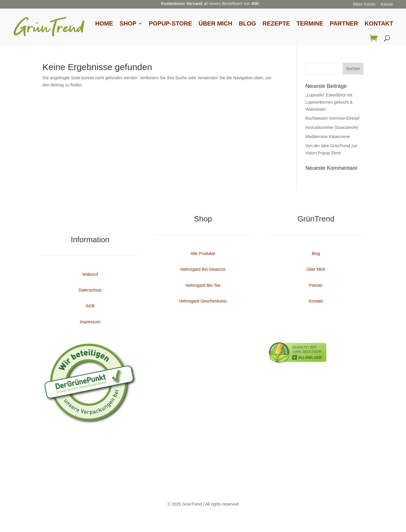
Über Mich (215, 23)
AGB (90, 306)
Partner (344, 23)
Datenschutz (90, 290)
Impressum (90, 322)
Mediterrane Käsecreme (328, 137)
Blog (248, 23)
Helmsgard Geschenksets (203, 301)
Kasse (387, 4)
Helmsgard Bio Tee (203, 285)
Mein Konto (364, 4)
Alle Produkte (203, 254)
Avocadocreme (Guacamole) (332, 127)
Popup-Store (170, 23)
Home (104, 23)
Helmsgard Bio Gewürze (203, 269)
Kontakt (379, 23)
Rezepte (276, 23)
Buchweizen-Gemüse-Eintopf (332, 118)
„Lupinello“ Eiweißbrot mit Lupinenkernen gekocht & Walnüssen (329, 102)
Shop (128, 23)
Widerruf (90, 274)
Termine (310, 23)
